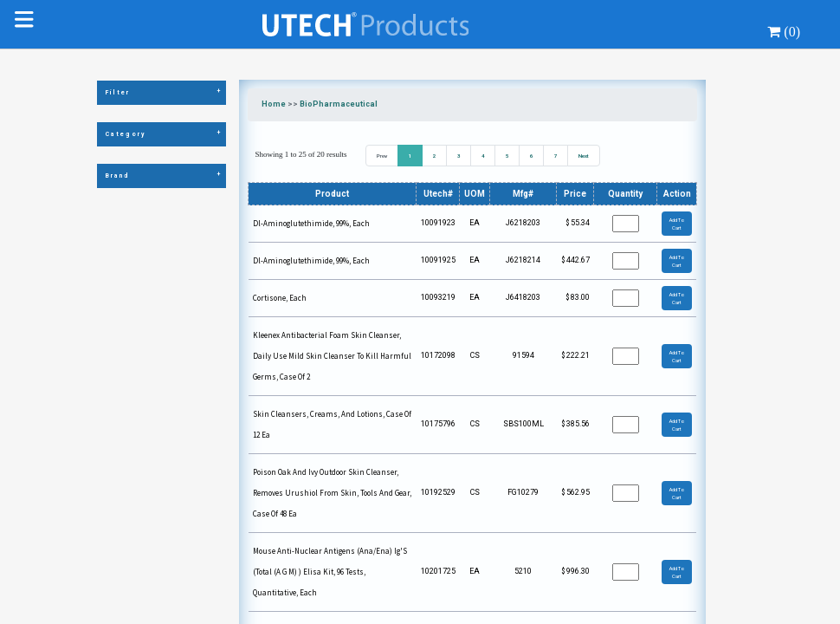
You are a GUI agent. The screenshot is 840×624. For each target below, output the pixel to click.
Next (584, 156)
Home (274, 104)
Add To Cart (677, 224)
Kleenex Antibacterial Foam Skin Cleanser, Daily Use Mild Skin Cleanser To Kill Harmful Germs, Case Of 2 (332, 356)
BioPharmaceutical (339, 104)
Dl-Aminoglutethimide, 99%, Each (311, 223)
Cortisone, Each (280, 298)
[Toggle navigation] (28, 24)
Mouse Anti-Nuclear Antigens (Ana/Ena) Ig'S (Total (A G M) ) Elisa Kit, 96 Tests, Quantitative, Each (330, 572)
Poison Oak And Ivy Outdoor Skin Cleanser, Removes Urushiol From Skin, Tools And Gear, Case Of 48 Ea (332, 493)
